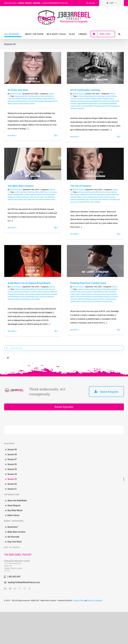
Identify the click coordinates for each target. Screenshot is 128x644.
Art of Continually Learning (85, 90)
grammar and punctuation (18, 101)
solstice (17, 299)
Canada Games (111, 96)
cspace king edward (34, 99)
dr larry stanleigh (110, 292)
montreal (54, 294)
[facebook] (20, 589)
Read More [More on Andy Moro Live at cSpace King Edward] (12, 331)
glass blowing (43, 292)
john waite (97, 195)
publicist (73, 199)
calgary (80, 289)
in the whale (52, 192)
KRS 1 (22, 195)
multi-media (30, 297)
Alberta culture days (22, 289)
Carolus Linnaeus (77, 99)
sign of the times (91, 199)
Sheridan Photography (95, 106)
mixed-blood (45, 294)
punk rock (43, 197)
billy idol (99, 192)
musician (106, 297)
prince (113, 197)
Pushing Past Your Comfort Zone (88, 283)
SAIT (79, 106)
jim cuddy (80, 195)
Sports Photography (112, 106)
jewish (73, 297)
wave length (35, 299)
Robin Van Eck (13, 104)
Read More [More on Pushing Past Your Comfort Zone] (74, 330)
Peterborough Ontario (90, 104)
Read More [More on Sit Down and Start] (12, 136)
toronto (101, 299)
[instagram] (25, 589)
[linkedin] (15, 589)
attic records (82, 192)
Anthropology (99, 96)
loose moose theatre (83, 297)
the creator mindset (43, 199)
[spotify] (10, 589)
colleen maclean (102, 99)
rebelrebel (81, 199)
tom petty (80, 202)
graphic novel (91, 294)
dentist (100, 292)
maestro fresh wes (112, 195)
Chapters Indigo (90, 99)
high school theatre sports (107, 294)
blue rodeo (106, 192)
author (17, 192)
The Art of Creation (81, 186)
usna (111, 302)
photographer (104, 104)
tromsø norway (110, 299)
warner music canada (92, 202)
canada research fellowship (100, 289)
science (84, 106)
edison (37, 192)
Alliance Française (37, 289)
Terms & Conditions (95, 600)
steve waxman (103, 199)
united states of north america (81, 302)
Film (100, 101)
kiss (103, 195)
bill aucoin (91, 192)
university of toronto (101, 302)
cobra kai (11, 99)
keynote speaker (14, 195)
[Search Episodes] (64, 348)
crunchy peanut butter (89, 292)
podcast (25, 197)
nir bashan (17, 197)
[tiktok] (30, 589)
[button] (119, 34)
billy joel (23, 192)
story (22, 299)
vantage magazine (77, 108)
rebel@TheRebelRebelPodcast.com (55, 3)
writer (21, 104)
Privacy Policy (79, 600)
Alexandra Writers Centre (24, 96)
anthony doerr (39, 96)
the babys (113, 199)
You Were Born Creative (21, 186)
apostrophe (49, 96)
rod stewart (19, 199)
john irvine (89, 195)
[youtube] (5, 589)
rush (25, 199)
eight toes (44, 192)
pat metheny (79, 299)
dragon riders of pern (78, 294)
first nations (33, 292)
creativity (30, 192)
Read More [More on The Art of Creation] (74, 234)
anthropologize (88, 96)
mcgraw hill (40, 195)
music (37, 297)
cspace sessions (49, 99)
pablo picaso (98, 197)
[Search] (7, 348)
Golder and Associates (111, 101)
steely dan (31, 199)
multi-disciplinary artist (16, 297)
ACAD (80, 96)
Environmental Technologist (87, 101)
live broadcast (19, 294)
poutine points (34, 197)
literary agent (30, 195)
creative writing (21, 99)
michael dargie (76, 104)
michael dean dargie (36, 101)
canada (86, 289)
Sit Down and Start (18, 90)
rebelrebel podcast (51, 101)
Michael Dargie (15, 94)
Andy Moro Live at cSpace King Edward (29, 283)
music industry (87, 197)
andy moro (49, 289)
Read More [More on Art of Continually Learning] (74, 137)
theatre (28, 299)
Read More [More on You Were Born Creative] (12, 228)
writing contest (29, 104)
